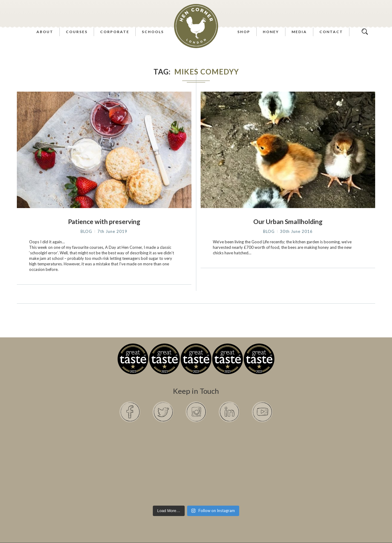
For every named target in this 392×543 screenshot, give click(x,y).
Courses (77, 32)
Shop (244, 32)
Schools (153, 32)
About (45, 32)
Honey (271, 32)
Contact (331, 32)
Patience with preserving (104, 221)
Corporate (115, 32)
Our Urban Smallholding (288, 221)
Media (299, 32)
